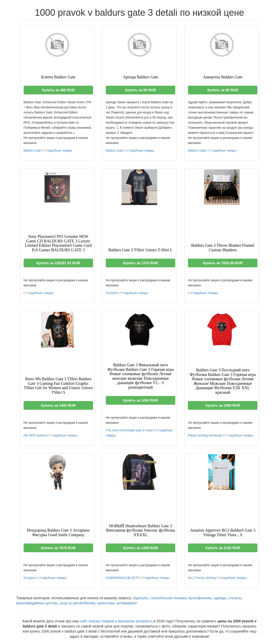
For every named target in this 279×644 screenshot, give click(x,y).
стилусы (235, 598)
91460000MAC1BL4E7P (122, 578)
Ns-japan (30, 578)
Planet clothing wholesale (205, 435)
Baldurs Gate (32, 151)
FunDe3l (112, 293)
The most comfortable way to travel (129, 430)
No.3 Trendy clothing (202, 578)
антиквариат (127, 603)
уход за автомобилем (77, 603)
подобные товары (60, 151)
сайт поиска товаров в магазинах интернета (116, 621)
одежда (220, 598)
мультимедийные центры (37, 603)
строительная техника (168, 598)
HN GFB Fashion (35, 435)
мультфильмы (200, 598)
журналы (141, 598)
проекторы (106, 603)
